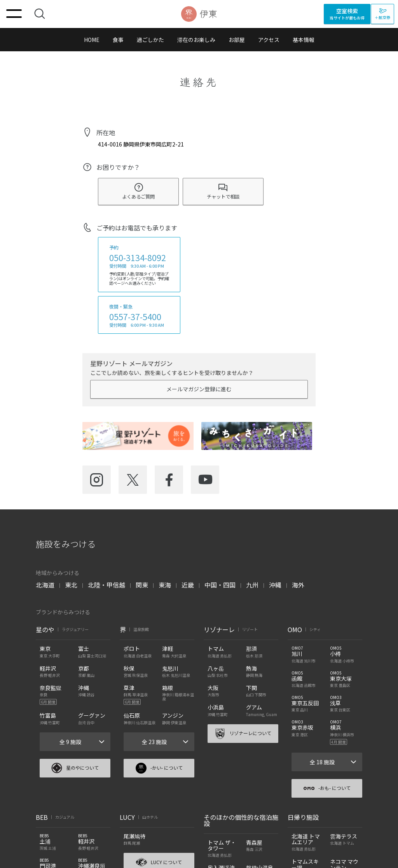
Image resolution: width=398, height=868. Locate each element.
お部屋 (237, 40)
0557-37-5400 (135, 317)
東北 (71, 585)
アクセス (269, 40)
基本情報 (304, 40)
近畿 (188, 585)
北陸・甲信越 (106, 585)
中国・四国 (220, 585)
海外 (298, 585)
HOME (92, 40)
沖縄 (275, 585)
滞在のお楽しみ (196, 40)
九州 (252, 585)
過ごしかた (150, 40)
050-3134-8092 (138, 258)
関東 (142, 585)
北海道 (45, 585)
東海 (165, 585)
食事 (118, 40)
